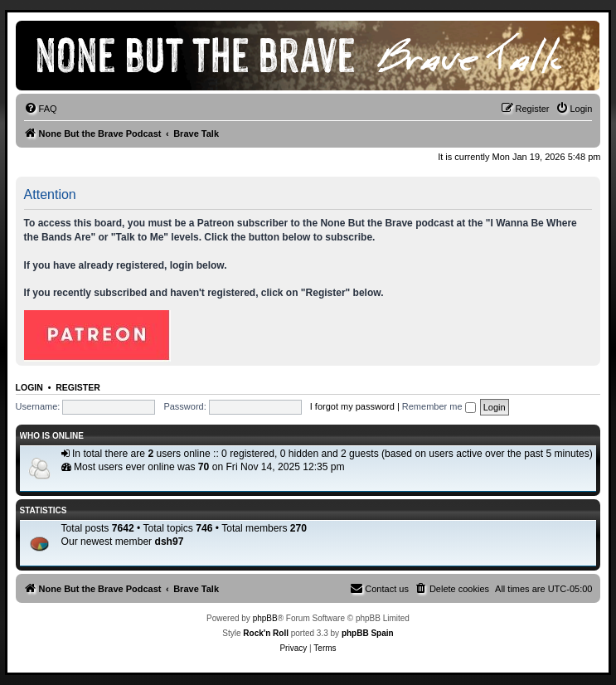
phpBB (265, 618)
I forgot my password (352, 406)
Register (78, 387)
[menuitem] (41, 109)
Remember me (439, 406)
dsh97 (170, 542)
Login (29, 387)
